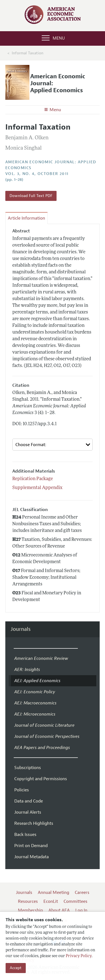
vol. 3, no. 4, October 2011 (37, 174)
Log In (81, 910)
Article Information (26, 218)
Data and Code (29, 801)
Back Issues (25, 835)
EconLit (51, 901)
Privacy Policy (79, 956)
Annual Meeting (53, 893)
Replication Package (33, 479)
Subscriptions (28, 768)
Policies (22, 790)
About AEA (59, 910)
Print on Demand (31, 846)
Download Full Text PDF (31, 196)
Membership (30, 910)
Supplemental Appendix (37, 488)
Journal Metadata (32, 857)
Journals (21, 629)
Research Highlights (34, 823)
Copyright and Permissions (41, 779)
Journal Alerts (28, 812)
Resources (28, 901)
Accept (16, 968)
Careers (82, 893)
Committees (75, 901)
